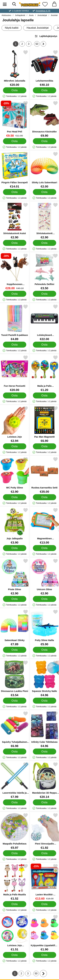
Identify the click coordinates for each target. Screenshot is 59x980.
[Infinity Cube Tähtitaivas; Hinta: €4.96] (44, 729)
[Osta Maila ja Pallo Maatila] (15, 904)
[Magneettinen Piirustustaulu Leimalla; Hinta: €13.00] (44, 526)
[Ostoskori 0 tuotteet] (54, 4)
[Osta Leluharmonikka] (45, 90)
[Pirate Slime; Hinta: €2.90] (15, 577)
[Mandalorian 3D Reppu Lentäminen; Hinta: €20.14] (44, 780)
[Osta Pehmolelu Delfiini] (45, 294)
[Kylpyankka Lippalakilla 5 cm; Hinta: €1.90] (44, 933)
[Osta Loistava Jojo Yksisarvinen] (15, 955)
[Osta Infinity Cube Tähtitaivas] (45, 752)
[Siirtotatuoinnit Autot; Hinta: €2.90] (15, 221)
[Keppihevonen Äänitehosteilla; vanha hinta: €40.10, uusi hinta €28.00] (15, 272)
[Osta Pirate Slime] (15, 599)
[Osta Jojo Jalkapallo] (15, 548)
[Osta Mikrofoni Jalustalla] (15, 90)
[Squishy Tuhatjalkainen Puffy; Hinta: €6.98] (15, 729)
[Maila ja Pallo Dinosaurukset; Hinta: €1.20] (44, 373)
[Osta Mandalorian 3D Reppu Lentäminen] (45, 802)
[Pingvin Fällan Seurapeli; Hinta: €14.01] (15, 170)
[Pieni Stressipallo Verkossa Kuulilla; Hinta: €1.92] (44, 831)
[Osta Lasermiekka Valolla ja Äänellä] (15, 802)
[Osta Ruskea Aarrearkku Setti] (45, 497)
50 (37, 45)
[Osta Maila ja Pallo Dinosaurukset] (45, 395)
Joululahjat (42, 15)
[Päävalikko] (5, 4)
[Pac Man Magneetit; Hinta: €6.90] (44, 424)
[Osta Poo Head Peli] (15, 141)
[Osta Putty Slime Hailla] (45, 650)
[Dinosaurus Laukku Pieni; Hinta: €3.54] (15, 679)
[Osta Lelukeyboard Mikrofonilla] (45, 345)
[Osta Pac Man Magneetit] (45, 446)
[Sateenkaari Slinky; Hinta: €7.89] (15, 628)
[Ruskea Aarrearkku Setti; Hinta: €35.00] (44, 475)
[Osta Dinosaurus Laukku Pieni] (15, 701)
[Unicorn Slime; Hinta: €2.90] (44, 577)
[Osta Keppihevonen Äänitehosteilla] (15, 294)
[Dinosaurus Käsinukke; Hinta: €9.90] (44, 119)
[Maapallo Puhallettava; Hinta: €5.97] (15, 831)
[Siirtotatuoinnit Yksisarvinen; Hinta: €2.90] (44, 221)
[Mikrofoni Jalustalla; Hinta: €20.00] (15, 68)
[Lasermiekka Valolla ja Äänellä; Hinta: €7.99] (15, 780)
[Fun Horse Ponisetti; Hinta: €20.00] (15, 373)
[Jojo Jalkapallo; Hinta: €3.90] (15, 526)
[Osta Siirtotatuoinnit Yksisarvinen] (45, 243)
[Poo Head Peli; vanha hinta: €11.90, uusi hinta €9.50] (15, 119)
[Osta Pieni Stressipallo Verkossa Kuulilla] (45, 853)
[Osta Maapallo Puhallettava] (15, 853)
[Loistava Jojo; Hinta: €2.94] (15, 424)
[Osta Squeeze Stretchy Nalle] (45, 701)
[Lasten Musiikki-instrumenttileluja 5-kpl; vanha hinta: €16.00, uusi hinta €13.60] (44, 882)
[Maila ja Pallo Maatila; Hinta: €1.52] (15, 882)
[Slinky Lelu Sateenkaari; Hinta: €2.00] (44, 170)
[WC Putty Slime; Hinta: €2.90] (15, 475)
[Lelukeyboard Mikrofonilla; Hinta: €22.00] (44, 322)
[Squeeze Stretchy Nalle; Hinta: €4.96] (44, 679)
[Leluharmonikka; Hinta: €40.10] (44, 68)
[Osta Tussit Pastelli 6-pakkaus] (15, 345)
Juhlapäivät (20, 15)
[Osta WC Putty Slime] (15, 497)
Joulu (31, 15)
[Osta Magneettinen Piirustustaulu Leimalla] (45, 548)
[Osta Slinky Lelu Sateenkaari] (45, 192)
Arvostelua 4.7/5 (43, 11)
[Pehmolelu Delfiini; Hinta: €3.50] (44, 272)
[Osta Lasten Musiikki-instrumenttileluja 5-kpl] (45, 904)
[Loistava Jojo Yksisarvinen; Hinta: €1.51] (15, 933)
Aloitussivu (6, 15)
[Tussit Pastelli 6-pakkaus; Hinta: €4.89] (15, 322)
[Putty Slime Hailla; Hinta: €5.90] (44, 628)
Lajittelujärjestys (46, 36)
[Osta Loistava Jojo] (15, 446)
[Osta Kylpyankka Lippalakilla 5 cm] (45, 955)
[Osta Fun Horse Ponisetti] (15, 395)
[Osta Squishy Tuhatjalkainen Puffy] (15, 752)
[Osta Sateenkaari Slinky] (15, 650)
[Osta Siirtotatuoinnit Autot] (15, 243)
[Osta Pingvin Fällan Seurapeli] (15, 192)
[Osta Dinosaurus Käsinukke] (45, 141)
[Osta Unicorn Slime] (45, 599)
